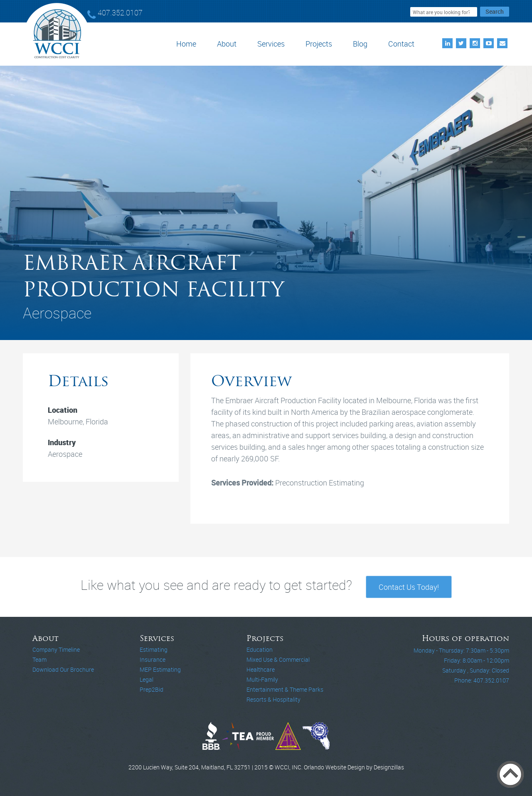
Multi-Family (262, 679)
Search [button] (495, 11)
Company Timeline (56, 649)
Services (271, 44)
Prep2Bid (151, 689)
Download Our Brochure (63, 669)
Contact (401, 44)
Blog (360, 44)
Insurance (153, 659)
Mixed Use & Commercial (278, 659)
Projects (319, 44)
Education (260, 649)
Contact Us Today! (409, 587)
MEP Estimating (160, 669)
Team (39, 659)
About (227, 44)
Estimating (154, 649)
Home (186, 44)
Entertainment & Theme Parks (285, 689)
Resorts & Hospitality (273, 699)
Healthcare (261, 669)
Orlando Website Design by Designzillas (354, 767)
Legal (147, 679)
